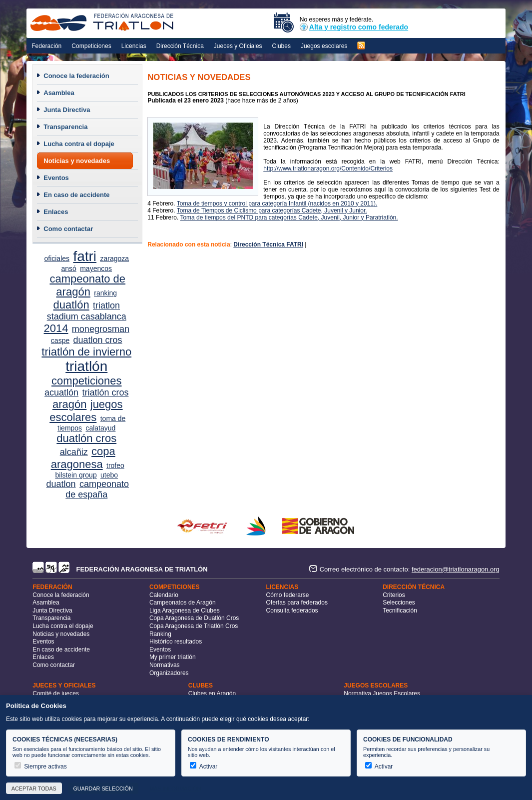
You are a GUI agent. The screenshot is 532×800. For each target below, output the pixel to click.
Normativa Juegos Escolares (382, 693)
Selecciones (399, 602)
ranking (105, 293)
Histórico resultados (176, 641)
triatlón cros (105, 392)
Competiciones (91, 46)
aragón (70, 404)
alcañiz (74, 452)
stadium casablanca (87, 316)
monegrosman (101, 329)
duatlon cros (98, 340)
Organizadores (169, 673)
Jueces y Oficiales (238, 46)
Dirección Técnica (180, 46)
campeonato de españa (97, 489)
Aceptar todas (34, 788)
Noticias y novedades (77, 161)
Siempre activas (41, 766)
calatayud (100, 428)
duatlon (61, 484)
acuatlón (61, 392)
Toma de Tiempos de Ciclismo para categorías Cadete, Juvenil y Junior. (272, 210)
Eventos (56, 178)
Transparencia (65, 127)
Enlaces (56, 212)
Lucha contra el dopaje (79, 144)
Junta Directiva (67, 110)
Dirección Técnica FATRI (268, 244)
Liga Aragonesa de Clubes (185, 610)
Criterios (394, 595)
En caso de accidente (76, 195)
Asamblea (59, 93)
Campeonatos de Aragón (183, 602)
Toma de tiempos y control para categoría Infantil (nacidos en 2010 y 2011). (277, 203)
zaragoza (114, 258)
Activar (204, 766)
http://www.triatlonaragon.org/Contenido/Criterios (328, 168)
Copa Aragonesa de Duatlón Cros (194, 618)
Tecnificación (400, 610)
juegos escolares (86, 411)
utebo (109, 475)
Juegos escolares (324, 46)
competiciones (87, 381)
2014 (56, 328)
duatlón (71, 305)
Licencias (134, 46)
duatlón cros (86, 438)
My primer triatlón (173, 657)
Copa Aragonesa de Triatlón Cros (194, 626)
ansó (68, 268)
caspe (60, 340)
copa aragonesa (83, 458)
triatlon (106, 305)
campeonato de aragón (87, 285)
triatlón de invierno (86, 352)
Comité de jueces (56, 693)
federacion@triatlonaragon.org (456, 569)
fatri (85, 256)
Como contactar (68, 229)
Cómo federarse (288, 595)
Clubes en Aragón (212, 693)
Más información (175, 788)
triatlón (86, 366)
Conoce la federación (76, 76)
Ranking (160, 634)
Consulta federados (292, 610)
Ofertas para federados (297, 602)
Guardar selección (103, 788)
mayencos (96, 268)
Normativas (165, 665)
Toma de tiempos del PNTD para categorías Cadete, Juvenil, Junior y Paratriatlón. (289, 217)
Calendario (164, 595)
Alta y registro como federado (354, 27)
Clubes (281, 46)
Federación (46, 46)
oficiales (57, 258)
